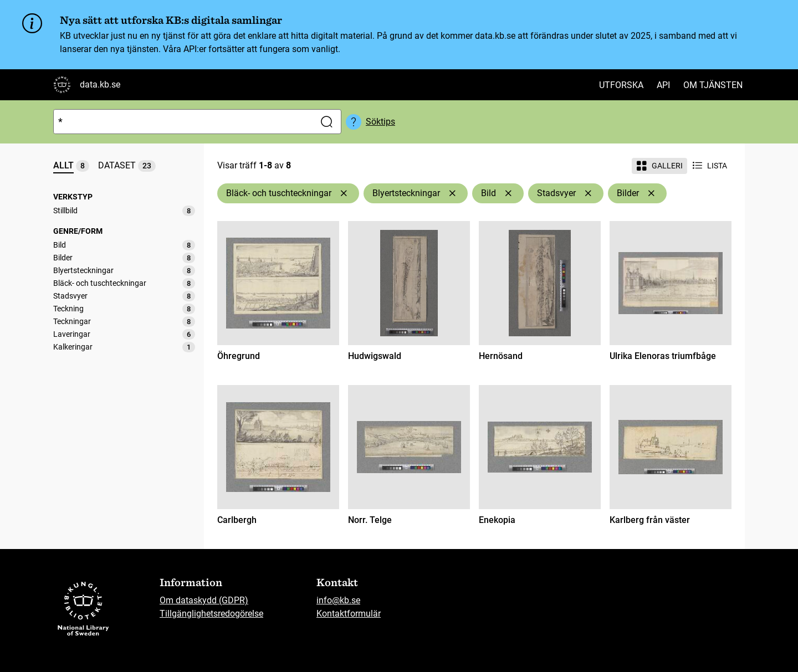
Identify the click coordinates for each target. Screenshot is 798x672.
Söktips (380, 122)
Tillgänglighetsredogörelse (211, 614)
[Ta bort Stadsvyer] (588, 193)
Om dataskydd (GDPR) (204, 600)
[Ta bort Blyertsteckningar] (452, 193)
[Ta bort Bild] (508, 193)
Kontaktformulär (349, 614)
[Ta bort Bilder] (651, 193)
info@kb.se (338, 600)
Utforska (621, 85)
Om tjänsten (713, 85)
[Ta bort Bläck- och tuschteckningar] (344, 193)
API (663, 85)
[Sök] (182, 122)
